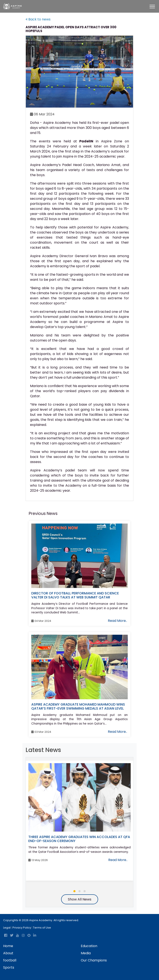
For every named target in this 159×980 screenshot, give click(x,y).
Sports (9, 967)
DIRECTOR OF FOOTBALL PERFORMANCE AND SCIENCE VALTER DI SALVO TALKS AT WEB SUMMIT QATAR (75, 595)
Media (86, 953)
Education (89, 946)
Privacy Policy (22, 928)
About (8, 953)
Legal (7, 928)
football (10, 960)
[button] (74, 891)
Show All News (80, 899)
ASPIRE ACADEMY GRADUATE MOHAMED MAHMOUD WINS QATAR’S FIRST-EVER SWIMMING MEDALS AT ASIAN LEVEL (78, 706)
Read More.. (117, 621)
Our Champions (94, 960)
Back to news (38, 19)
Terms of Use (42, 928)
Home (8, 946)
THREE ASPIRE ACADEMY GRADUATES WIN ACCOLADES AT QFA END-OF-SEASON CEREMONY (79, 839)
